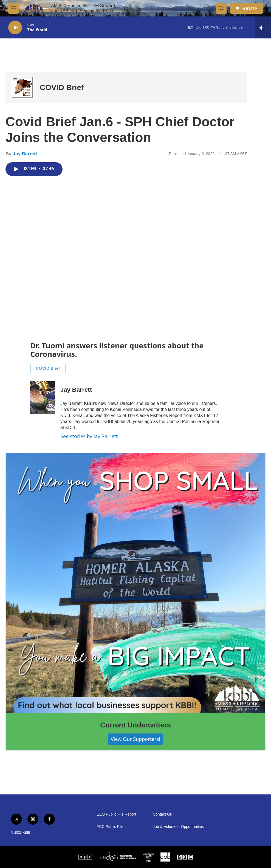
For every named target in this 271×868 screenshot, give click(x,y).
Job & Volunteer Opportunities (178, 827)
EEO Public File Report (116, 814)
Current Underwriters (135, 725)
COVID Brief (62, 87)
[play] (15, 28)
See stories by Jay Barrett (89, 436)
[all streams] (263, 27)
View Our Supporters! (135, 739)
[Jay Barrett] (43, 398)
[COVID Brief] (23, 87)
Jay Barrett (25, 154)
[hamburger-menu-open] (13, 8)
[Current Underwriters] (135, 583)
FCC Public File (110, 827)
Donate (249, 8)
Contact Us (162, 814)
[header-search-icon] (221, 8)
